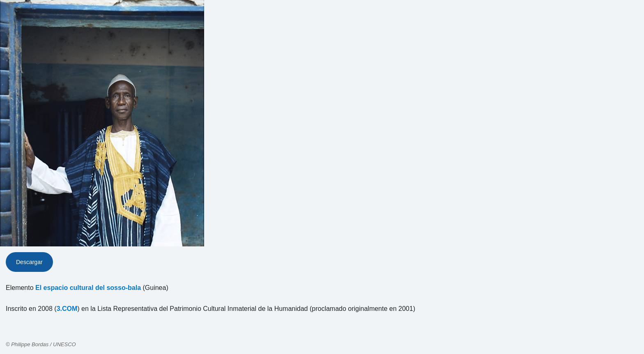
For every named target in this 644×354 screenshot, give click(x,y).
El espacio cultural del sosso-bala (88, 288)
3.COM (67, 309)
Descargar (29, 262)
